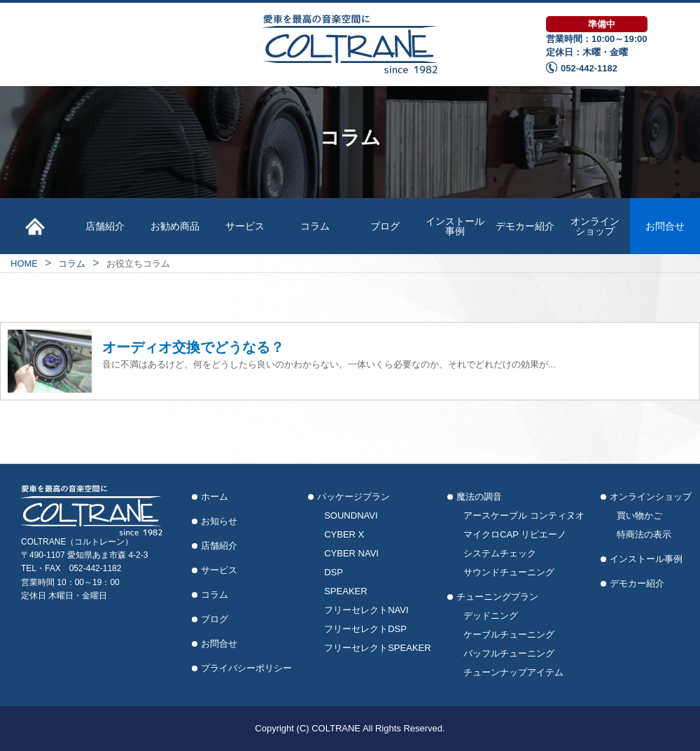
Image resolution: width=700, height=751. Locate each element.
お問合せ (665, 226)
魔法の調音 (479, 497)
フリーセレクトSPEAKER (377, 648)
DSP (334, 572)
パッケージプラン (353, 497)
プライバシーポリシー (246, 668)
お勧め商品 (175, 226)
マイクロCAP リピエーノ (515, 534)
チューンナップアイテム (513, 672)
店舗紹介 (105, 226)
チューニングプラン (497, 597)
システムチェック (500, 553)
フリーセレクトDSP (365, 629)
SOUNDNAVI (351, 515)
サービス (245, 226)
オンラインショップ (595, 226)
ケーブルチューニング (509, 634)
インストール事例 (455, 226)
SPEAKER (345, 591)
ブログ (385, 226)
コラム (315, 226)
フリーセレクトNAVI (366, 610)
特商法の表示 (644, 534)
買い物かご (639, 515)
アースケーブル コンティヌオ (524, 515)
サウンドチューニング (509, 572)
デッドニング (491, 616)
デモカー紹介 (525, 226)
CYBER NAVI (351, 553)
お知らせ (219, 521)
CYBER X (344, 534)
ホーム (215, 497)
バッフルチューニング (509, 653)
